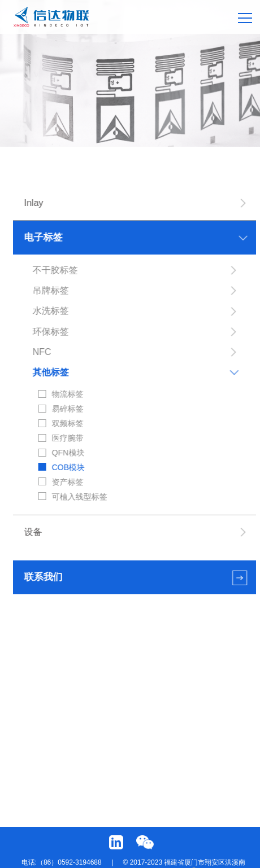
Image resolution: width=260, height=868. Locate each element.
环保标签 (51, 332)
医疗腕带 (68, 438)
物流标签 (68, 394)
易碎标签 (68, 409)
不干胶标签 (55, 270)
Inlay (34, 203)
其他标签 (51, 372)
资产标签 (68, 482)
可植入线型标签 (80, 497)
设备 (33, 532)
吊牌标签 (51, 290)
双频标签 (68, 423)
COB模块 (68, 467)
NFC (42, 352)
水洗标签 (51, 311)
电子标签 (44, 237)
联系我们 (44, 577)
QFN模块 (68, 453)
